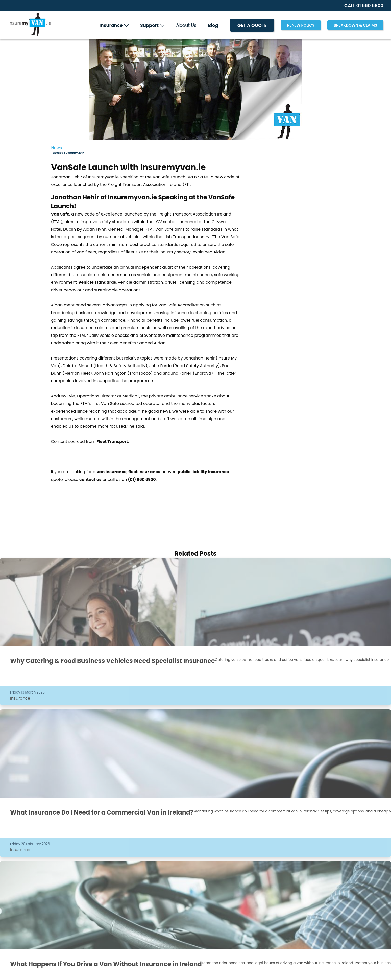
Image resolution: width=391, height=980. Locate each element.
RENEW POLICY (301, 25)
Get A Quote (252, 25)
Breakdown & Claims (355, 25)
